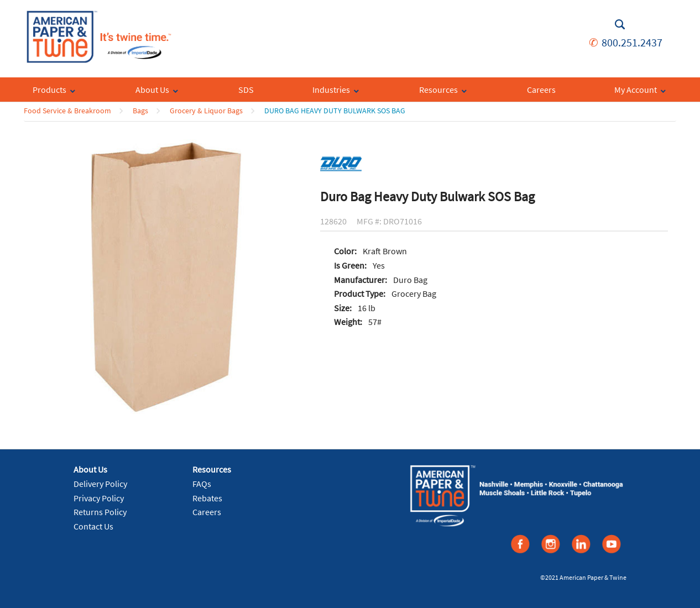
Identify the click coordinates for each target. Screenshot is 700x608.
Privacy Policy (99, 498)
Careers (207, 512)
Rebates (207, 498)
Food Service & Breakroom (67, 111)
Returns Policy (100, 512)
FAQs (202, 484)
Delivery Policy (100, 484)
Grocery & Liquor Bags (206, 111)
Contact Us (93, 526)
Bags (140, 111)
